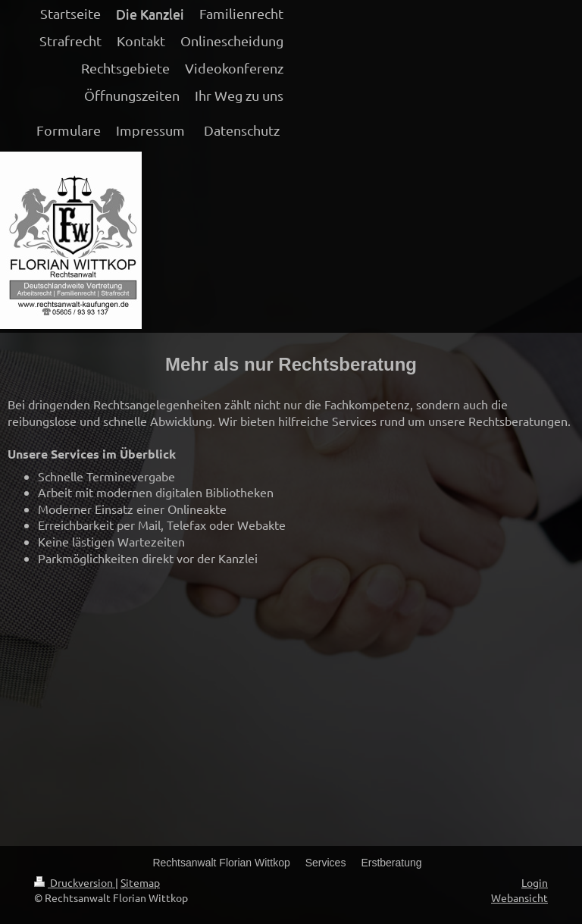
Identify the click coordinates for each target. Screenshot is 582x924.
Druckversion (75, 882)
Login (535, 882)
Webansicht (519, 897)
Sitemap (140, 882)
